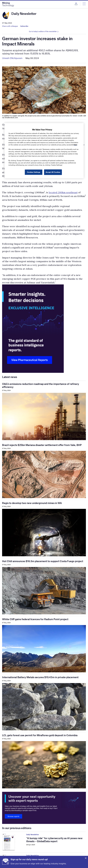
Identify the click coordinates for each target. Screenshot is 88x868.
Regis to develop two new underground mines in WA (32, 503)
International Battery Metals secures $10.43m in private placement (40, 677)
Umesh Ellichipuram (12, 58)
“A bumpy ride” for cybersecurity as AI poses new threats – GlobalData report (54, 840)
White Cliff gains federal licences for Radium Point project (35, 619)
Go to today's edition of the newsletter (43, 31)
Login (76, 4)
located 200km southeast (63, 192)
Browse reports (13, 816)
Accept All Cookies (53, 172)
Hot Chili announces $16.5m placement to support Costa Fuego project (43, 561)
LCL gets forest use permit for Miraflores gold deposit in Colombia (40, 735)
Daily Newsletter (33, 834)
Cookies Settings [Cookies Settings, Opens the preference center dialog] (34, 172)
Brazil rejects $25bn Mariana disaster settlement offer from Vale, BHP (42, 445)
